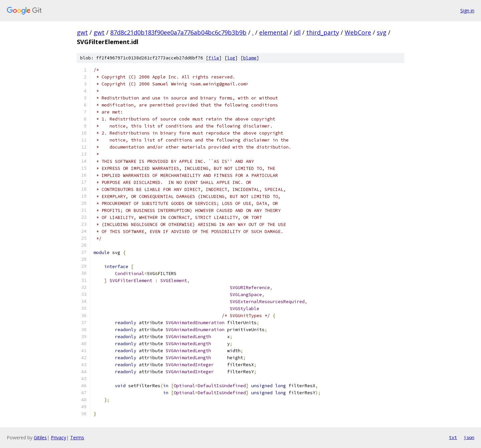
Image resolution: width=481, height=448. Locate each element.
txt (453, 437)
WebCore (358, 32)
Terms (77, 437)
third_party (323, 32)
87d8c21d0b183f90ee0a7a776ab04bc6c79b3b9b (178, 32)
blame (250, 58)
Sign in (467, 11)
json (469, 437)
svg (382, 32)
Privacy (58, 437)
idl (297, 32)
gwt (82, 32)
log (231, 58)
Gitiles (40, 437)
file (214, 58)
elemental (274, 32)
